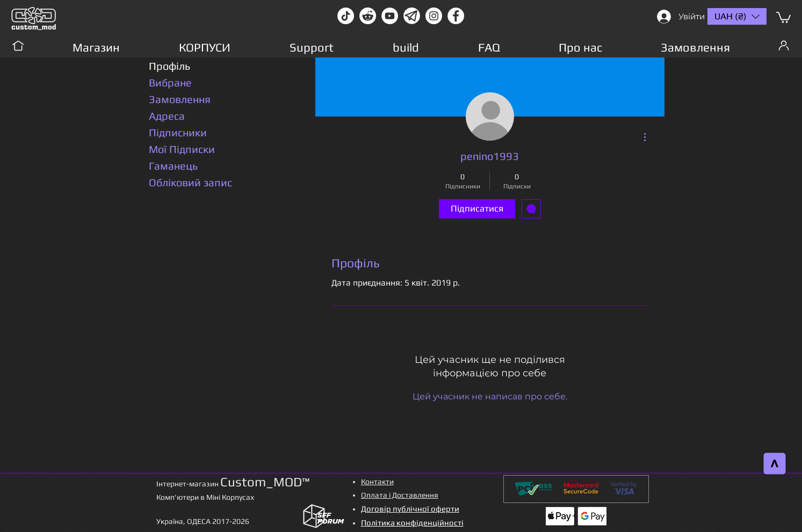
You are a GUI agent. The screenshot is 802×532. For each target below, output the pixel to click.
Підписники (178, 132)
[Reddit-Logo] (368, 16)
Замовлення (180, 99)
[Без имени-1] (412, 16)
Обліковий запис (190, 182)
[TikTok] (346, 16)
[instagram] (434, 16)
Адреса (167, 116)
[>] (775, 464)
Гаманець (173, 166)
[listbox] (737, 16)
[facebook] (456, 16)
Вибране (170, 82)
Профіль (169, 66)
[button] (783, 17)
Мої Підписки (182, 149)
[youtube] (390, 16)
